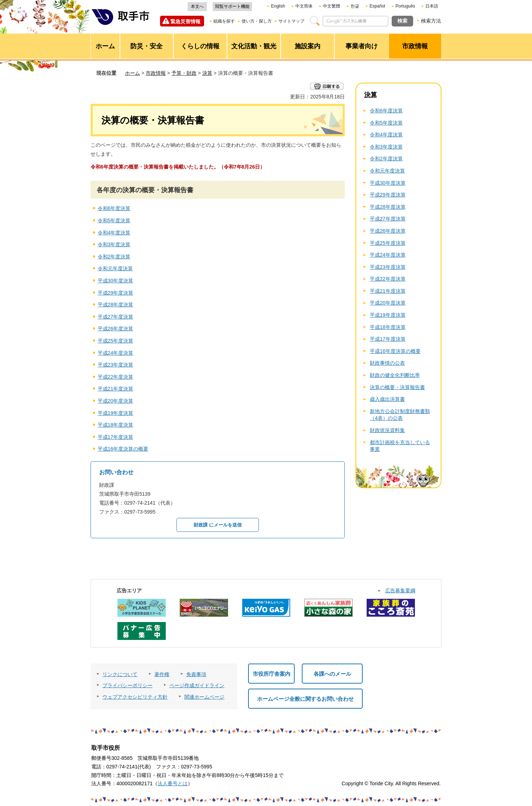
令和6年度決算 (114, 208)
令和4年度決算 (114, 233)
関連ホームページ (204, 697)
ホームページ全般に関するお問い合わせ (305, 699)
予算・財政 (184, 73)
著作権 (162, 674)
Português (405, 6)
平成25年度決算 (116, 341)
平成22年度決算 (116, 377)
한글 (355, 6)
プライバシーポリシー (127, 685)
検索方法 (431, 21)
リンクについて (120, 674)
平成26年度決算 (116, 329)
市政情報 (156, 73)
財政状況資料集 (387, 430)
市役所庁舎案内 (272, 674)
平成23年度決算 (116, 365)
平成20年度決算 (116, 401)
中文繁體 (332, 6)
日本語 (432, 6)
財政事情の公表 (387, 363)
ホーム (132, 73)
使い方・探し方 (257, 21)
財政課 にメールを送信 (218, 525)
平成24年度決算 (116, 353)
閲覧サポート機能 (232, 6)
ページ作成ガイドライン (197, 685)
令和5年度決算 (114, 220)
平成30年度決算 (116, 281)
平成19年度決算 (116, 413)
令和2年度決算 (114, 257)
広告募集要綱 (400, 591)
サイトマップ (291, 21)
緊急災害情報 (185, 21)
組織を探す (224, 21)
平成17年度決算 (116, 437)
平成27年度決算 (116, 317)
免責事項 (196, 674)
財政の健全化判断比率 (395, 375)
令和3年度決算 (114, 244)
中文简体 (304, 6)
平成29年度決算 (116, 293)
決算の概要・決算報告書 (397, 387)
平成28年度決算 (116, 305)
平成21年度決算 (116, 389)
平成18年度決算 (116, 425)
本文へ (197, 6)
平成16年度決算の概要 (123, 449)
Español (377, 6)
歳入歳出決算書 (387, 399)
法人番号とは (173, 783)
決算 (207, 73)
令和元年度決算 (115, 268)
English (278, 6)
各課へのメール (332, 674)
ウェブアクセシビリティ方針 (135, 697)
